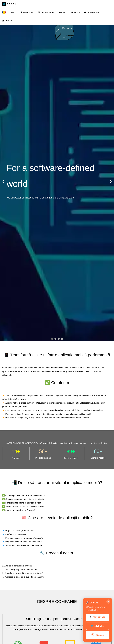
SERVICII (27, 12)
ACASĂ (9, 4)
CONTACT (8, 21)
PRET (63, 12)
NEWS (75, 12)
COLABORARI (46, 12)
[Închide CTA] (108, 602)
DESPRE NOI (92, 12)
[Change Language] (13, 12)
